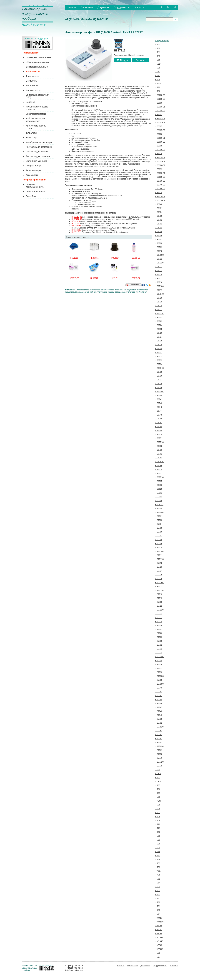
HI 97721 (159, 606)
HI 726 (157, 832)
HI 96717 (94, 278)
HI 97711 (159, 555)
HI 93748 (159, 204)
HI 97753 (159, 735)
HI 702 (157, 778)
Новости (72, 7)
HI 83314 (159, 193)
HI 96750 (159, 434)
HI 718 (157, 817)
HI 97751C (159, 727)
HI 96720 (159, 306)
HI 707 (157, 793)
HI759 (157, 875)
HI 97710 (159, 547)
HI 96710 (159, 251)
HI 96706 (159, 236)
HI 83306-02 (160, 142)
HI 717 (157, 813)
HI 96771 (159, 473)
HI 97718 (159, 594)
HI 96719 (159, 302)
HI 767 (157, 76)
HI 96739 (159, 388)
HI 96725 (159, 329)
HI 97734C (159, 657)
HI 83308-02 (160, 150)
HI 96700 (159, 216)
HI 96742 (159, 403)
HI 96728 (159, 341)
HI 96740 (159, 395)
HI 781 (157, 906)
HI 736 (157, 844)
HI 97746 (159, 703)
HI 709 (157, 48)
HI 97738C (159, 676)
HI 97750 (159, 719)
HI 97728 (159, 633)
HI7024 (158, 781)
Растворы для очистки (37, 152)
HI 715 (157, 805)
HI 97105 (159, 501)
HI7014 (158, 774)
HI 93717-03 (77, 219)
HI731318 (76, 221)
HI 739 (157, 848)
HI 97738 (159, 672)
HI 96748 (159, 427)
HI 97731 (159, 645)
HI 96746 (159, 419)
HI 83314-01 (160, 197)
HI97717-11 (76, 232)
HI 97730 (159, 641)
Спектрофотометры (36, 114)
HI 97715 (159, 575)
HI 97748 (159, 711)
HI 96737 (159, 380)
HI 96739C (159, 392)
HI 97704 (159, 524)
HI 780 (157, 902)
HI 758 (157, 867)
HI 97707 (159, 536)
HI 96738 (159, 384)
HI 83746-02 (160, 185)
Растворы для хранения (38, 156)
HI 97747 (159, 707)
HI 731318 (74, 258)
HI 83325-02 (160, 161)
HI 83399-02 (160, 177)
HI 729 (157, 836)
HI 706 (157, 789)
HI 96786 (159, 485)
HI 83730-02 (160, 181)
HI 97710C (159, 551)
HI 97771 (159, 758)
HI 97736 (159, 664)
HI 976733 (159, 505)
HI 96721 (159, 310)
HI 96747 (159, 423)
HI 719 (157, 820)
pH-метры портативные (38, 62)
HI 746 (157, 852)
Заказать (141, 60)
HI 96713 (159, 271)
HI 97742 (159, 696)
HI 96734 (159, 364)
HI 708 (157, 797)
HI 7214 (158, 64)
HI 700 (157, 770)
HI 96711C (159, 263)
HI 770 (157, 887)
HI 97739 (159, 680)
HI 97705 (159, 528)
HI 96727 (159, 337)
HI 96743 (159, 407)
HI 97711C (159, 559)
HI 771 (157, 891)
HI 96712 (159, 267)
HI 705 (157, 785)
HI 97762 (159, 742)
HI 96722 (159, 317)
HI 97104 (159, 497)
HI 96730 (159, 349)
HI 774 (157, 80)
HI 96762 (159, 458)
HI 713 (157, 56)
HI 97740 (159, 688)
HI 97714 (159, 571)
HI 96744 (159, 411)
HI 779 (157, 87)
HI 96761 (159, 454)
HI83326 (158, 918)
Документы (103, 7)
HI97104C (159, 941)
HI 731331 (94, 258)
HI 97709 (159, 544)
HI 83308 (159, 146)
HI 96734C (159, 368)
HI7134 (158, 801)
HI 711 (157, 52)
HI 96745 (159, 415)
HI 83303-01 (160, 119)
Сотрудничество (122, 7)
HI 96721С (159, 314)
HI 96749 (159, 430)
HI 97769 (159, 750)
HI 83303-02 (160, 122)
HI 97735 (159, 661)
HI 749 (157, 859)
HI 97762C (159, 746)
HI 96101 (159, 208)
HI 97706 (159, 532)
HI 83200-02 (160, 95)
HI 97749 (159, 715)
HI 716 (157, 809)
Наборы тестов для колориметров (36, 120)
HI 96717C (159, 294)
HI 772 (157, 895)
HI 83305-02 (160, 130)
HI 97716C (159, 583)
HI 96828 (159, 489)
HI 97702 (159, 520)
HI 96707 (159, 239)
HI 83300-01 (160, 107)
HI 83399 (159, 169)
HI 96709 (159, 247)
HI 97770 (159, 754)
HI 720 (157, 824)
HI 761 (157, 879)
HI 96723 (159, 321)
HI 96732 (159, 356)
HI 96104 (159, 212)
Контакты (139, 7)
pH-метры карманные (37, 67)
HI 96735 (159, 372)
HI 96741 (159, 399)
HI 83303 (159, 115)
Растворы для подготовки (39, 147)
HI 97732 (159, 649)
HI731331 (76, 224)
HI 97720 (159, 602)
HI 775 (157, 898)
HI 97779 (159, 766)
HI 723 (157, 828)
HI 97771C (159, 762)
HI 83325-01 (160, 158)
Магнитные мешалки (36, 161)
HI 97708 (159, 540)
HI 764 (157, 883)
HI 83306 (159, 134)
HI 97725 (159, 622)
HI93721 (158, 930)
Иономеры (31, 102)
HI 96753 (159, 450)
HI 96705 (159, 232)
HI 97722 (159, 614)
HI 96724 (159, 325)
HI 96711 (159, 259)
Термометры (32, 76)
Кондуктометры (34, 90)
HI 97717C (159, 590)
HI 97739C (159, 684)
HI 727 (157, 957)
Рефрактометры (34, 166)
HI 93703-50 (135, 258)
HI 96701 (159, 220)
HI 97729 (159, 637)
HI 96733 (159, 360)
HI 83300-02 (160, 111)
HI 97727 (159, 629)
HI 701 (157, 44)
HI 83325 (159, 154)
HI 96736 (159, 376)
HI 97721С (159, 610)
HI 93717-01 (77, 217)
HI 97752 (159, 731)
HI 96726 (159, 333)
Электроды (31, 138)
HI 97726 (159, 625)
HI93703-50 (76, 226)
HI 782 (157, 91)
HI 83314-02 (160, 200)
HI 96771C (159, 477)
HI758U (158, 871)
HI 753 (157, 863)
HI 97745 (159, 700)
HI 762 (157, 72)
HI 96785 (159, 481)
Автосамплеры (33, 170)
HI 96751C (159, 442)
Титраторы (31, 133)
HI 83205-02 (160, 99)
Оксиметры (31, 81)
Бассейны (31, 196)
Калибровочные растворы (39, 142)
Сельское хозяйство (36, 192)
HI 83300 (159, 103)
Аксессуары (32, 175)
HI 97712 (159, 563)
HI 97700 (159, 508)
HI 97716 (159, 579)
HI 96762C (159, 462)
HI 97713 (159, 567)
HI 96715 (159, 278)
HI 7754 (158, 83)
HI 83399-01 (160, 173)
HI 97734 (159, 653)
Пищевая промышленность (35, 186)
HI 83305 (159, 126)
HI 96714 (159, 275)
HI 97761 (159, 739)
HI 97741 (159, 692)
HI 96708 (159, 243)
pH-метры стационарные (38, 57)
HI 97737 (159, 668)
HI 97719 (159, 598)
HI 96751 (159, 438)
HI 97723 (159, 618)
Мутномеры (32, 85)
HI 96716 (159, 282)
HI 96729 (159, 345)
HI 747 (157, 856)
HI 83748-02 (160, 189)
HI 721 (157, 60)
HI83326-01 (160, 922)
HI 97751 (159, 723)
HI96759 (158, 934)
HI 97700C (159, 512)
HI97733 (158, 945)
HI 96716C (159, 286)
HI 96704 (159, 228)
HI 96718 (159, 298)
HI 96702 (159, 224)
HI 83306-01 (160, 138)
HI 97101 (159, 493)
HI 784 (157, 914)
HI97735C (159, 949)
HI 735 (157, 68)
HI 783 (157, 910)
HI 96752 (159, 446)
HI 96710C (159, 255)
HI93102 (158, 926)
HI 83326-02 (160, 165)
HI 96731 (159, 353)
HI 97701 (159, 516)
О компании (87, 7)
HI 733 (157, 840)
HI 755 (157, 953)
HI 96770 (159, 469)
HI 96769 (159, 466)
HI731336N (76, 230)
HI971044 (159, 937)
